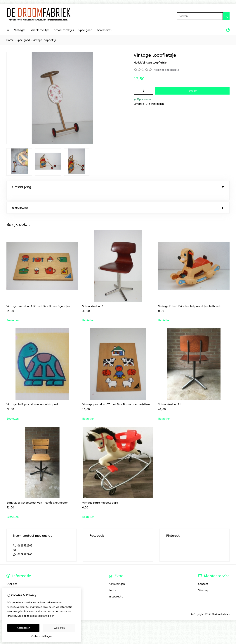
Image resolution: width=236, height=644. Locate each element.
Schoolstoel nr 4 (93, 299)
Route (112, 583)
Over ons (12, 576)
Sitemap (203, 583)
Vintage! (20, 30)
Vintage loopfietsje (45, 40)
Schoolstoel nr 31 (170, 397)
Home (10, 40)
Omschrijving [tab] (118, 187)
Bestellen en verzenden (21, 583)
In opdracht (116, 589)
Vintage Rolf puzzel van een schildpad (32, 397)
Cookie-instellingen (41, 636)
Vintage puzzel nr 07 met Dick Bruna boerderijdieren (117, 397)
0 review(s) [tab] (118, 200)
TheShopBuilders (221, 607)
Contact (203, 576)
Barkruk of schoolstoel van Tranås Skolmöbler (37, 495)
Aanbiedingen (117, 576)
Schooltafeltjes (64, 30)
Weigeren (59, 628)
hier (52, 616)
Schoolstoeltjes (40, 30)
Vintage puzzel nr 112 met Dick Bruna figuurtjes (38, 299)
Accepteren (24, 628)
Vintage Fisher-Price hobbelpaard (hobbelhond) (189, 299)
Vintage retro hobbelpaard (100, 495)
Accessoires (104, 30)
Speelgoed (85, 30)
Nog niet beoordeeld (166, 70)
